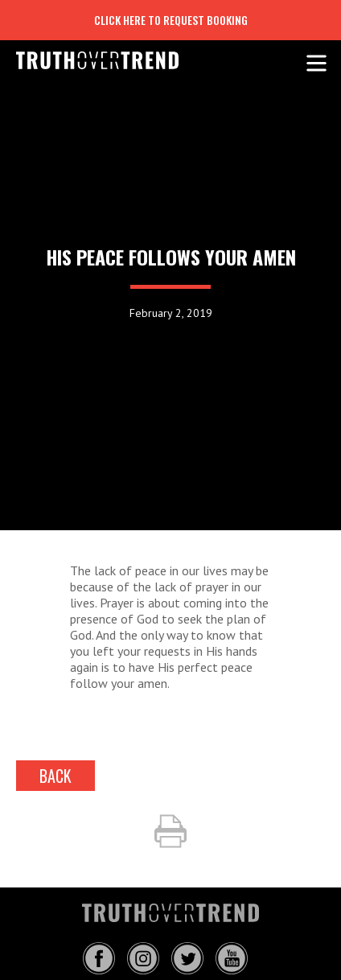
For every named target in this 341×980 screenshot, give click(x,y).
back (55, 776)
